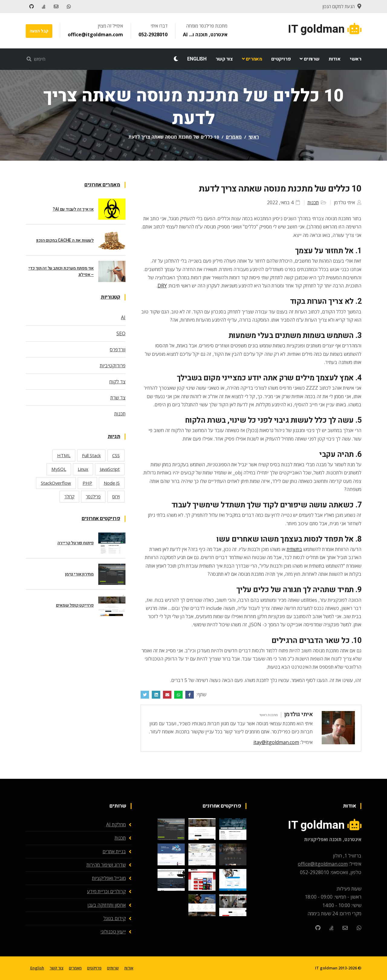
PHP (87, 483)
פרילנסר (93, 497)
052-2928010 (152, 34)
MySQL (59, 469)
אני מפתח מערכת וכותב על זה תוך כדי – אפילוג (61, 271)
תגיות (114, 436)
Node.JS (112, 483)
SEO (121, 333)
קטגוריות (110, 297)
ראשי (356, 59)
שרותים (309, 59)
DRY (162, 286)
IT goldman (326, 968)
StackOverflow (56, 483)
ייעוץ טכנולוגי (113, 932)
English (197, 59)
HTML (64, 455)
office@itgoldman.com (95, 34)
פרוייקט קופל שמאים (75, 605)
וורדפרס (118, 349)
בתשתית (294, 549)
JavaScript (110, 469)
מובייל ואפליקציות (109, 878)
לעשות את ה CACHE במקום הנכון (65, 240)
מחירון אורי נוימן (79, 574)
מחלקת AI (116, 824)
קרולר (69, 497)
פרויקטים (281, 59)
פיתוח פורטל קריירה (76, 543)
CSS (116, 455)
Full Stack (91, 455)
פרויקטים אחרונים (101, 518)
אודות (335, 59)
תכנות (313, 202)
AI (123, 317)
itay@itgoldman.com (276, 742)
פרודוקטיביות (113, 365)
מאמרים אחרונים (102, 185)
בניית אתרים (114, 851)
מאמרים (252, 59)
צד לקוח (117, 382)
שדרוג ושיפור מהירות (106, 865)
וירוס (116, 497)
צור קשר (224, 59)
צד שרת (118, 398)
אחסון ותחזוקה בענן (107, 905)
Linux (83, 469)
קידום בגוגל (115, 918)
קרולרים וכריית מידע (106, 891)
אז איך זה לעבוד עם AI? (73, 209)
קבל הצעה (39, 31)
